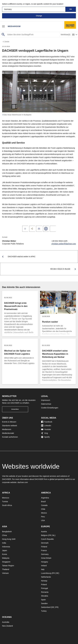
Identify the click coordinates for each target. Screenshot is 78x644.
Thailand (6, 569)
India (4, 543)
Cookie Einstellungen (50, 408)
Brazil (43, 502)
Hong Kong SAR (9, 539)
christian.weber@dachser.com (64, 244)
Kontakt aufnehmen (10, 437)
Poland (44, 585)
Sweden (44, 603)
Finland (44, 547)
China (4, 535)
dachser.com (23, 482)
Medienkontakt (8, 433)
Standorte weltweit (10, 426)
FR (50, 535)
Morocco (6, 498)
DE (57, 573)
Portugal (45, 588)
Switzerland (46, 607)
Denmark (45, 543)
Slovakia (45, 596)
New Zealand (7, 626)
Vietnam (5, 573)
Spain (43, 600)
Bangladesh (7, 532)
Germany (45, 554)
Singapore (6, 562)
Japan (5, 550)
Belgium (44, 535)
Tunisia (5, 502)
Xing (45, 433)
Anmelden (15, 409)
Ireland (44, 566)
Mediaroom (14, 26)
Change (39, 16)
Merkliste (66, 35)
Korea (4, 554)
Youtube (46, 429)
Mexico (44, 513)
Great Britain (46, 558)
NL (54, 535)
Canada (44, 505)
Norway (44, 581)
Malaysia (6, 558)
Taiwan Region (8, 566)
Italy (43, 569)
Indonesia (6, 547)
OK (71, 9)
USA (43, 520)
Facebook (47, 422)
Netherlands (46, 577)
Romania (45, 592)
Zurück (6, 42)
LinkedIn (46, 426)
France (44, 550)
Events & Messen (9, 422)
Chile (43, 509)
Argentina (45, 498)
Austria (44, 532)
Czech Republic (48, 539)
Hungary (45, 562)
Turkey (44, 611)
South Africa (7, 505)
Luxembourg (46, 573)
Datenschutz (46, 404)
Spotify (46, 437)
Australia (6, 622)
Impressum (46, 400)
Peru (43, 517)
